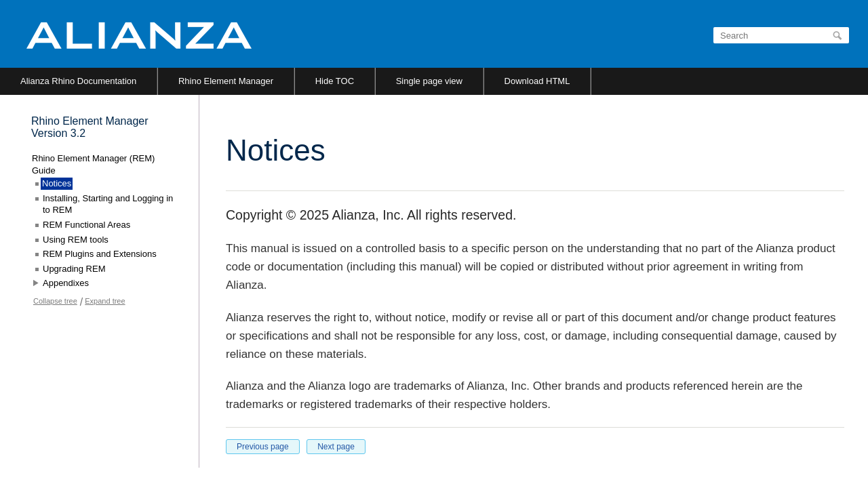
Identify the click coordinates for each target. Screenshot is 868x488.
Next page (336, 447)
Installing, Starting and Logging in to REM (108, 204)
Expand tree (105, 301)
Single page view (429, 81)
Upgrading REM (74, 269)
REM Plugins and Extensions (100, 254)
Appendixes (66, 283)
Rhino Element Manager (226, 81)
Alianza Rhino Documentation (78, 81)
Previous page (263, 447)
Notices (57, 183)
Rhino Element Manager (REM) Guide (93, 164)
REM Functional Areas (86, 225)
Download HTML (537, 81)
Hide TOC (335, 81)
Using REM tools (76, 240)
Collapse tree (55, 301)
